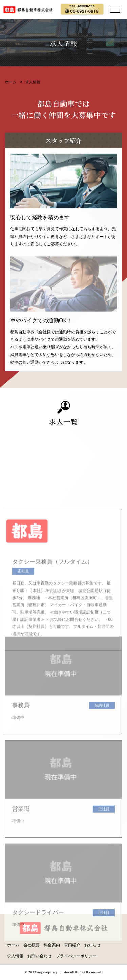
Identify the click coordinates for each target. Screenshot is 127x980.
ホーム (11, 82)
